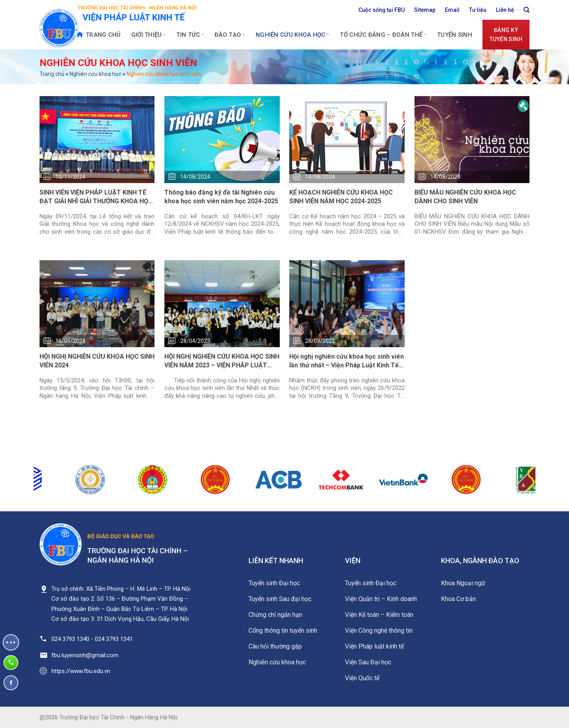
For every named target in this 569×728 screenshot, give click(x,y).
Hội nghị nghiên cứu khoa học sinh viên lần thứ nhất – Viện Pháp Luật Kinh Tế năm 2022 (347, 361)
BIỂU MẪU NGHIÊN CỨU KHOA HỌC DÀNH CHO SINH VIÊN (465, 197)
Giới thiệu (149, 35)
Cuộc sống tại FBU (382, 10)
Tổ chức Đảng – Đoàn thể (383, 35)
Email (452, 10)
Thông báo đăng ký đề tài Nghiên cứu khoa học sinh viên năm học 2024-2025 (221, 197)
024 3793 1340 (70, 639)
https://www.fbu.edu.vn (81, 671)
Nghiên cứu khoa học (293, 35)
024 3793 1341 (114, 639)
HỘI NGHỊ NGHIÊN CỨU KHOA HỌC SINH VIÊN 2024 (97, 361)
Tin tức (190, 35)
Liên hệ (505, 10)
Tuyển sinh (455, 35)
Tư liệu (478, 10)
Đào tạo (230, 35)
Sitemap (425, 10)
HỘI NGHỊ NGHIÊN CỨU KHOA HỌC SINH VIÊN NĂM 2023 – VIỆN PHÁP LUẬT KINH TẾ (222, 361)
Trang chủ (98, 34)
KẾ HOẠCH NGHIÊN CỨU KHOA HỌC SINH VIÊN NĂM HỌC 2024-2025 (341, 197)
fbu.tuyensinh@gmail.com (85, 655)
